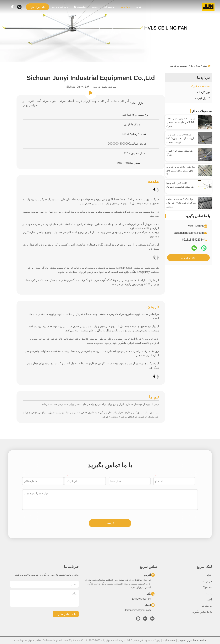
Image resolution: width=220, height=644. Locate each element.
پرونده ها (207, 606)
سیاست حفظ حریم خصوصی (192, 640)
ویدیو (95, 7)
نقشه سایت (169, 640)
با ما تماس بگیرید (60, 7)
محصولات (109, 7)
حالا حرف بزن (188, 258)
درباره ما (125, 7)
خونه (139, 7)
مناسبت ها (80, 7)
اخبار (209, 600)
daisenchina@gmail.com (189, 233)
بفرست (110, 523)
